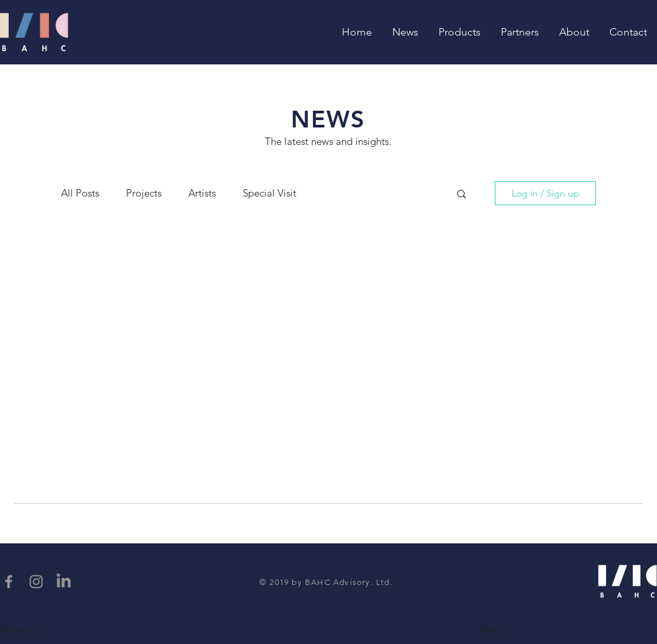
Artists (202, 193)
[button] (462, 195)
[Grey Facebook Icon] (9, 582)
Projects (144, 193)
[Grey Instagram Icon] (36, 582)
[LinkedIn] (64, 582)
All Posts (80, 193)
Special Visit (270, 193)
